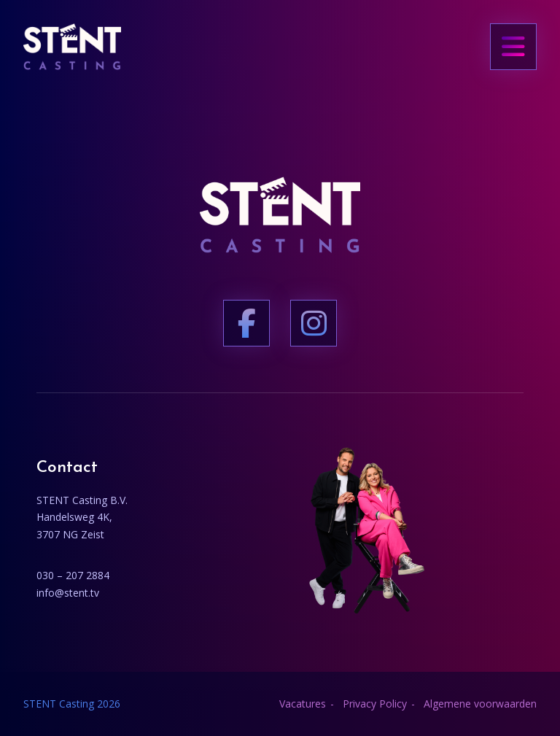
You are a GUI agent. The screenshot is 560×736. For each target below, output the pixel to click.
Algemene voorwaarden (480, 704)
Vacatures (303, 704)
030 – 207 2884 (73, 575)
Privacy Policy (375, 704)
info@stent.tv (68, 593)
